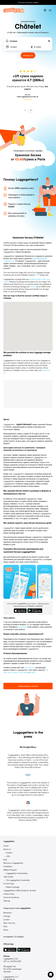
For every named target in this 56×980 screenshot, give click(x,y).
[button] (51, 975)
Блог (5, 859)
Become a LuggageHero (13, 863)
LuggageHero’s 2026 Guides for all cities (20, 890)
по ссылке (22, 627)
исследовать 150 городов (13, 937)
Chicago (7, 916)
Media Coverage (13, 887)
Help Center (8, 877)
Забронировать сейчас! (28, 686)
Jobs (8, 856)
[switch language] (45, 10)
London (7, 920)
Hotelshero (8, 866)
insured (33, 287)
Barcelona (7, 913)
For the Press (9, 884)
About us (7, 849)
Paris (37, 275)
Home (6, 846)
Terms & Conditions (11, 897)
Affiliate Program (10, 870)
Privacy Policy (9, 894)
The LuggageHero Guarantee (18, 880)
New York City (9, 923)
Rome (6, 930)
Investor (9, 853)
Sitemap (7, 901)
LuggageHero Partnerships (17, 873)
